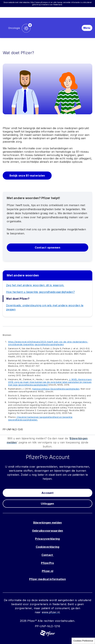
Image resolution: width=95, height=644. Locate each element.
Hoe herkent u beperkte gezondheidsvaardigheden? (40, 292)
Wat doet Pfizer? (18, 299)
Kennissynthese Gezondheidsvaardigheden (56, 389)
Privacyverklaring (47, 539)
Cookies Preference (83, 641)
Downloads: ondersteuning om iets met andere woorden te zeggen (45, 307)
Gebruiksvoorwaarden (48, 531)
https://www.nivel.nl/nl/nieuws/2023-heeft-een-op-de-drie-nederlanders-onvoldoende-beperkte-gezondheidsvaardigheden (48, 343)
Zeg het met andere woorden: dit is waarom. (35, 285)
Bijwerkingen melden (48, 523)
